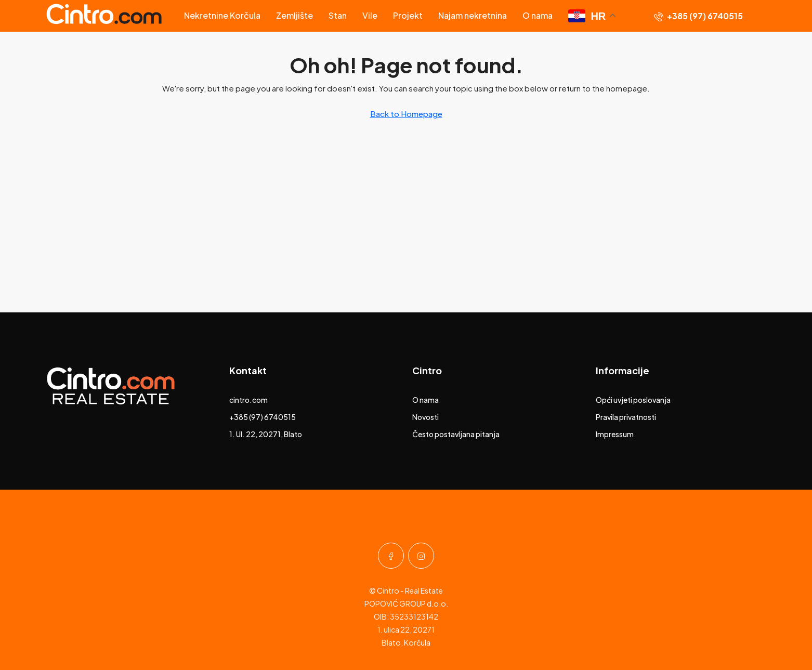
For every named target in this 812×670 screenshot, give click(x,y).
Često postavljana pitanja (456, 434)
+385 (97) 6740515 (263, 417)
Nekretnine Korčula (222, 15)
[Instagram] (421, 556)
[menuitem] (698, 16)
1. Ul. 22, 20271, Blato (266, 434)
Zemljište (294, 15)
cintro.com (248, 400)
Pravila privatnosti (626, 417)
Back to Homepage (406, 114)
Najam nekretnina (473, 15)
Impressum (615, 434)
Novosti (425, 417)
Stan (338, 15)
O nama (538, 15)
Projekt (408, 15)
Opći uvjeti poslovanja (633, 400)
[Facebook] (391, 556)
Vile (370, 15)
